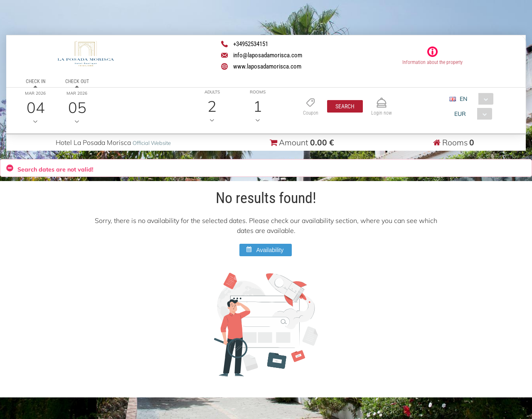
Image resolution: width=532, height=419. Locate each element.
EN (463, 99)
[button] (345, 106)
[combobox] (474, 99)
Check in (36, 81)
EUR (460, 114)
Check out (77, 81)
